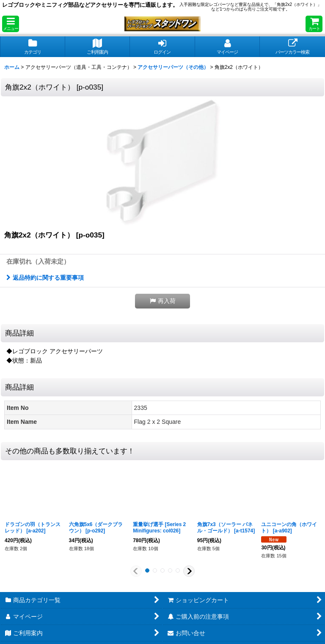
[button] (11, 24)
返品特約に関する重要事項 (45, 278)
